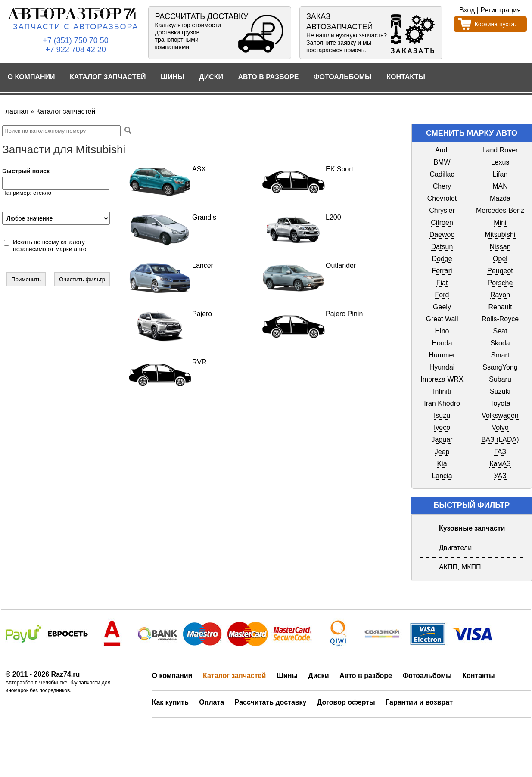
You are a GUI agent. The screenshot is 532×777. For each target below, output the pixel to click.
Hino (442, 331)
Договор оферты (346, 702)
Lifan (500, 174)
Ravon (500, 295)
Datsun (442, 247)
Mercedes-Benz (500, 210)
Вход (467, 10)
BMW (442, 162)
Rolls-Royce (500, 319)
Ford (442, 295)
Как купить (170, 702)
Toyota (500, 403)
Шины (173, 77)
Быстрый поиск (26, 171)
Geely (442, 307)
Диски (211, 77)
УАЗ (500, 476)
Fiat (442, 283)
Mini (500, 222)
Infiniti (442, 391)
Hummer (442, 355)
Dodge (442, 259)
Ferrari (442, 271)
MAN (500, 186)
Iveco (442, 427)
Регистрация (501, 10)
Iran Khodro (442, 403)
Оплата (212, 702)
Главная (15, 111)
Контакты (406, 77)
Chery (442, 186)
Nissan (500, 247)
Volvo (500, 427)
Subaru (500, 379)
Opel (500, 259)
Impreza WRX (442, 379)
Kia (442, 464)
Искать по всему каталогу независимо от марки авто (50, 246)
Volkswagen (500, 415)
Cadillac (442, 174)
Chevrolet (442, 198)
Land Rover (500, 150)
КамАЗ (500, 464)
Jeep (442, 452)
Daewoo (442, 235)
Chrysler (442, 210)
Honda (442, 343)
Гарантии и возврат (419, 702)
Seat (500, 331)
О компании (31, 77)
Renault (500, 307)
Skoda (500, 343)
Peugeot (500, 271)
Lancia (442, 476)
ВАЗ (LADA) (500, 440)
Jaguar (442, 440)
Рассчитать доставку (271, 702)
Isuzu (442, 415)
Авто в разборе (268, 77)
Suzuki (500, 391)
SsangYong (500, 367)
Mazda (500, 198)
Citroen (442, 222)
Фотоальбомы (343, 77)
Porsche (500, 283)
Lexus (500, 162)
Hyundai (442, 367)
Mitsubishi (500, 235)
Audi (442, 150)
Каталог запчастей (108, 77)
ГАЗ (500, 452)
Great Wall (442, 319)
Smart (500, 355)
